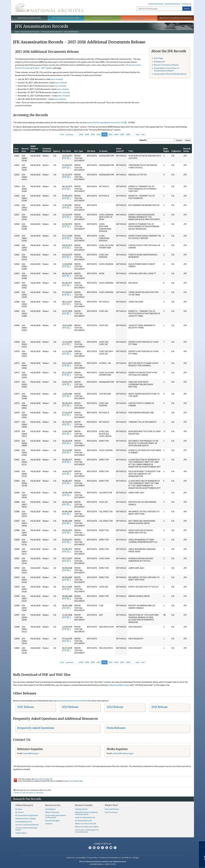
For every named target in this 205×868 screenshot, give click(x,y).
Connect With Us (103, 844)
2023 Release (70, 707)
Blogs (111, 848)
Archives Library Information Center (26, 829)
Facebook (90, 848)
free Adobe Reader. (43, 779)
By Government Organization (27, 815)
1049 (87, 134)
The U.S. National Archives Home (49, 8)
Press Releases (116, 728)
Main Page (158, 58)
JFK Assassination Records (52, 32)
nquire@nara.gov (31, 753)
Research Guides (84, 805)
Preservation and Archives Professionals (56, 816)
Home (17, 32)
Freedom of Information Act (110, 858)
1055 (122, 134)
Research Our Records (29, 18)
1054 (116, 134)
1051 (99, 134)
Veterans (49, 824)
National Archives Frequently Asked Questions (86, 813)
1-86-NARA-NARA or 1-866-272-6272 (103, 864)
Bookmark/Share (173, 4)
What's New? (111, 805)
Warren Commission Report (166, 65)
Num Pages (166, 150)
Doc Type (79, 151)
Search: (143, 140)
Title (131, 151)
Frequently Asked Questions (36, 728)
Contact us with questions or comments (29, 793)
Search (187, 9)
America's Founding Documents (176, 18)
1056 (128, 134)
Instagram (98, 848)
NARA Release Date (34, 149)
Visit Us (139, 18)
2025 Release (25, 707)
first (62, 134)
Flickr (115, 848)
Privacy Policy (92, 858)
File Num (91, 151)
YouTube (107, 848)
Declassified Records (83, 821)
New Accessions (111, 812)
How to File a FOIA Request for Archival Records (87, 831)
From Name (120, 150)
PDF (65, 158)
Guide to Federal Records (85, 817)
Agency (57, 151)
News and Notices (112, 809)
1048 (81, 134)
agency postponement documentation (70, 701)
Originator (176, 151)
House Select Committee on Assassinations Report (166, 69)
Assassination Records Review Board (170, 74)
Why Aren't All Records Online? (87, 827)
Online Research (24, 805)
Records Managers (53, 821)
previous (70, 134)
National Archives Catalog (25, 818)
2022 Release (115, 707)
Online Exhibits (21, 833)
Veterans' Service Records (66, 18)
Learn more (182, 863)
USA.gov (136, 858)
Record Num (25, 150)
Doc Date (67, 151)
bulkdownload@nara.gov (118, 685)
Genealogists (50, 809)
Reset (188, 140)
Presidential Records (24, 822)
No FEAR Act (127, 858)
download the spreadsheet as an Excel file (106, 122)
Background (159, 62)
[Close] (202, 844)
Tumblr (102, 848)
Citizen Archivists (156, 4)
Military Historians (52, 812)
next (138, 134)
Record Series (187, 150)
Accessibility (81, 858)
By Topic (19, 809)
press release (56, 79)
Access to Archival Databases (27, 825)
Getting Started (81, 809)
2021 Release (159, 707)
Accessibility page (76, 781)
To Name (103, 151)
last (143, 134)
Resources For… (53, 805)
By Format (19, 812)
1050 (93, 134)
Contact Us (186, 4)
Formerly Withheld (47, 150)
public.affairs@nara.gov (123, 753)
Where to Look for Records (86, 824)
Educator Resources (102, 18)
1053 (110, 134)
